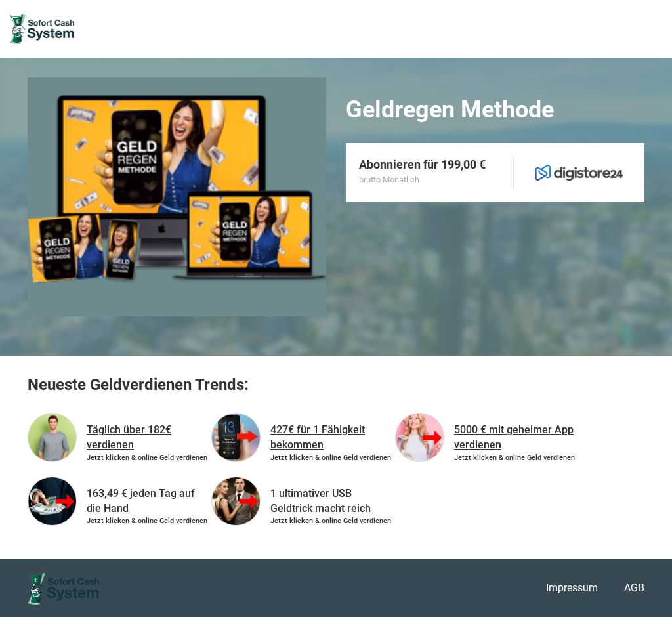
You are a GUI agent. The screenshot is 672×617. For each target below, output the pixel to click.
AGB (634, 588)
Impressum (572, 588)
